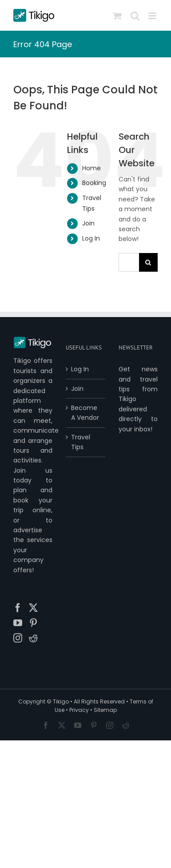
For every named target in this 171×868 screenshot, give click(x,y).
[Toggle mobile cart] (117, 16)
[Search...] (129, 262)
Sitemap (105, 710)
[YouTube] (18, 623)
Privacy (79, 710)
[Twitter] (33, 608)
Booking (94, 183)
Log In (91, 238)
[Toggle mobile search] (135, 16)
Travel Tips (81, 442)
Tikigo (61, 701)
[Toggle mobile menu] (153, 16)
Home (91, 168)
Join (88, 223)
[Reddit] (33, 638)
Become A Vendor (85, 413)
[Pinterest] (33, 623)
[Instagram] (18, 638)
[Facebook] (18, 608)
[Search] (148, 262)
